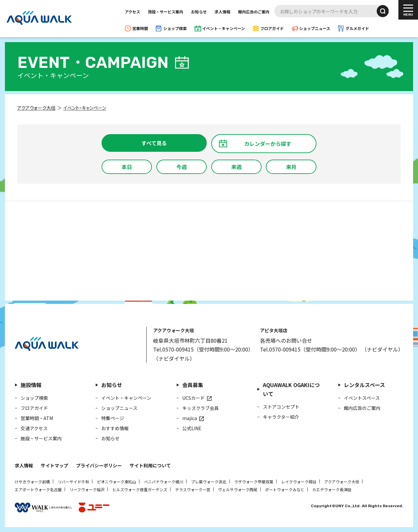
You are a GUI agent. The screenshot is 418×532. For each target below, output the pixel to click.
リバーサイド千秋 (73, 482)
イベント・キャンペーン (224, 28)
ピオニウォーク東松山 (117, 482)
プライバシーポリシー (99, 465)
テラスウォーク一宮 (193, 489)
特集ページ (113, 418)
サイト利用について (150, 465)
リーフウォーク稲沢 (87, 489)
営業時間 (140, 28)
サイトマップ (55, 465)
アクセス (132, 12)
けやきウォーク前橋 (32, 482)
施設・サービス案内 (166, 12)
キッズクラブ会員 (201, 408)
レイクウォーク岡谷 (299, 482)
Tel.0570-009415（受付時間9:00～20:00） (203, 349)
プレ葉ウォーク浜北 (209, 482)
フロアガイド (272, 28)
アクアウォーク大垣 (342, 482)
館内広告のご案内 (254, 12)
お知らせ (199, 12)
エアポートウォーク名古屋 (38, 489)
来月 (291, 167)
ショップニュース (315, 28)
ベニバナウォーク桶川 (164, 482)
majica (190, 418)
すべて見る (154, 143)
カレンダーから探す (268, 144)
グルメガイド (357, 28)
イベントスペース (362, 398)
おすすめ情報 (115, 428)
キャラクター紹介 (281, 417)
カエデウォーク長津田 (332, 489)
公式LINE (192, 428)
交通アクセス (34, 428)
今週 (182, 167)
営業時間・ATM (37, 418)
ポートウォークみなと (285, 489)
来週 (236, 167)
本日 (127, 167)
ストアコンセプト (281, 407)
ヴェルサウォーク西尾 (238, 489)
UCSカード (193, 398)
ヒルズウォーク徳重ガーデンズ (140, 489)
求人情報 (222, 12)
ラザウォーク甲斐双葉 (254, 482)
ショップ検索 (175, 28)
